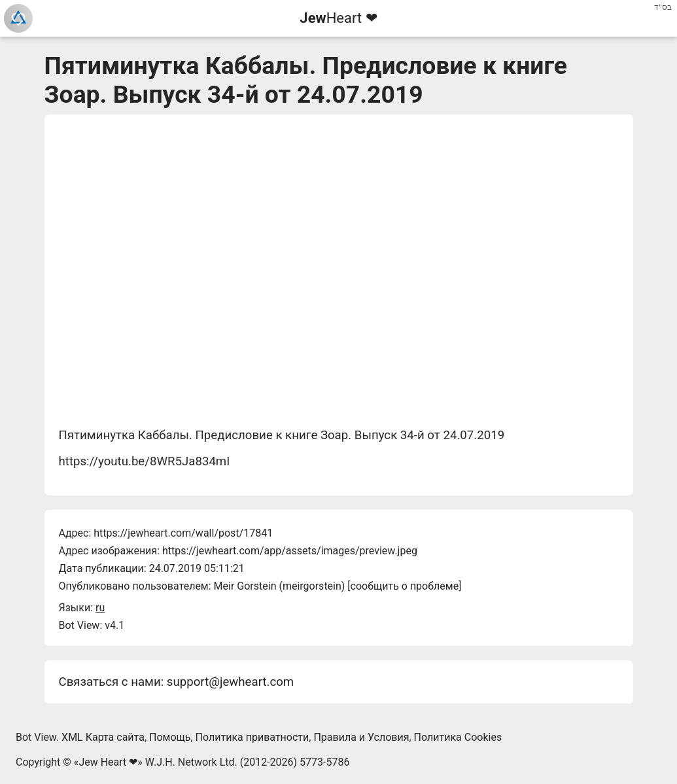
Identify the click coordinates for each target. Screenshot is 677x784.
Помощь (170, 737)
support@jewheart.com (230, 682)
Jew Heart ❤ (108, 762)
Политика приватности (252, 737)
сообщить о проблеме (405, 586)
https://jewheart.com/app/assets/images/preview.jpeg (290, 551)
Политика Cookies (458, 737)
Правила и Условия (361, 737)
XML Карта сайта (103, 737)
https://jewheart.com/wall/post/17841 (183, 533)
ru (100, 608)
